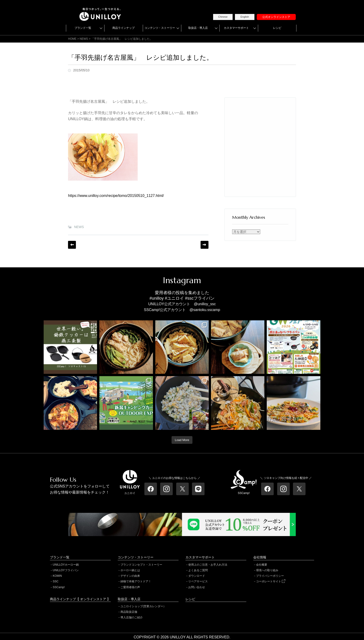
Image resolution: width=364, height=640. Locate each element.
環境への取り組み (267, 570)
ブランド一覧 (83, 28)
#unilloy (157, 298)
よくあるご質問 (198, 570)
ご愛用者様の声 (130, 587)
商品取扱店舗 (129, 612)
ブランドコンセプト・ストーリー (141, 565)
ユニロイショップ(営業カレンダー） (143, 606)
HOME (72, 39)
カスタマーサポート (236, 28)
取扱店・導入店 (198, 28)
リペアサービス (198, 581)
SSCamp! (59, 587)
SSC (56, 581)
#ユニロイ (174, 298)
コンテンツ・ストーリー (160, 28)
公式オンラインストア (276, 17)
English (245, 17)
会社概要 (262, 565)
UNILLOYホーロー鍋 (66, 565)
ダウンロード (197, 576)
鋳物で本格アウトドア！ (136, 581)
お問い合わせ (197, 587)
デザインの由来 (130, 576)
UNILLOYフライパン (66, 570)
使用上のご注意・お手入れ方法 (208, 565)
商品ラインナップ (123, 28)
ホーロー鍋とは (130, 570)
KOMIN (57, 576)
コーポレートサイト (271, 581)
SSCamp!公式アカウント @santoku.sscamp (182, 310)
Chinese (223, 17)
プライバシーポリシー (270, 576)
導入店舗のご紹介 (132, 617)
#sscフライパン (200, 298)
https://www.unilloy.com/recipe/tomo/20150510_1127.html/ (116, 196)
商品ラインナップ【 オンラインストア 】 (80, 599)
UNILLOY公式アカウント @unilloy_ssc (182, 304)
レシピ (277, 28)
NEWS (79, 227)
